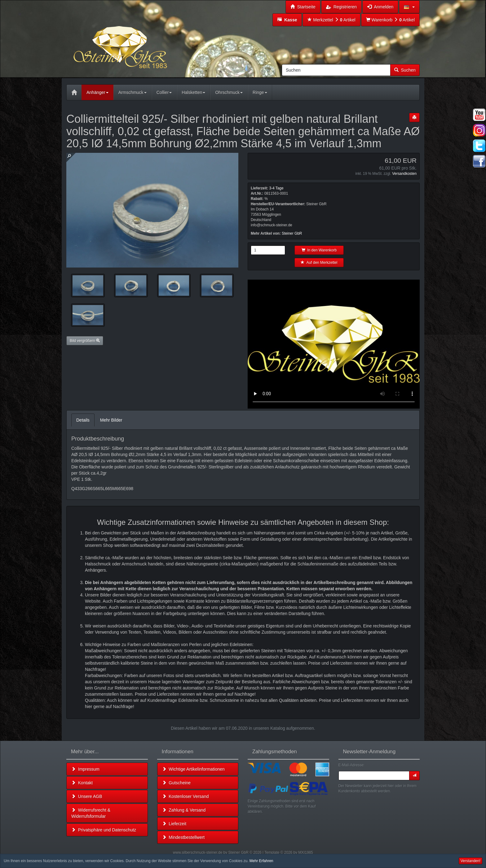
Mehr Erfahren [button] (261, 861)
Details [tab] (83, 420)
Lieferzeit (174, 824)
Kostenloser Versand (186, 796)
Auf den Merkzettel (319, 263)
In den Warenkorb (319, 250)
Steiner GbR (292, 233)
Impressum (85, 769)
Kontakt (82, 783)
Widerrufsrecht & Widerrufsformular (91, 813)
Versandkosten (404, 174)
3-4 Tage (276, 188)
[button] (409, 7)
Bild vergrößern (85, 341)
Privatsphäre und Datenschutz (104, 830)
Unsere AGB (87, 796)
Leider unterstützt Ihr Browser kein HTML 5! (334, 344)
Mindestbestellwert (183, 837)
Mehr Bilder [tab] (111, 420)
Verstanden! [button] (471, 861)
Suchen (405, 70)
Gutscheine (177, 783)
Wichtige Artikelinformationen (193, 769)
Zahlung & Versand (184, 810)
